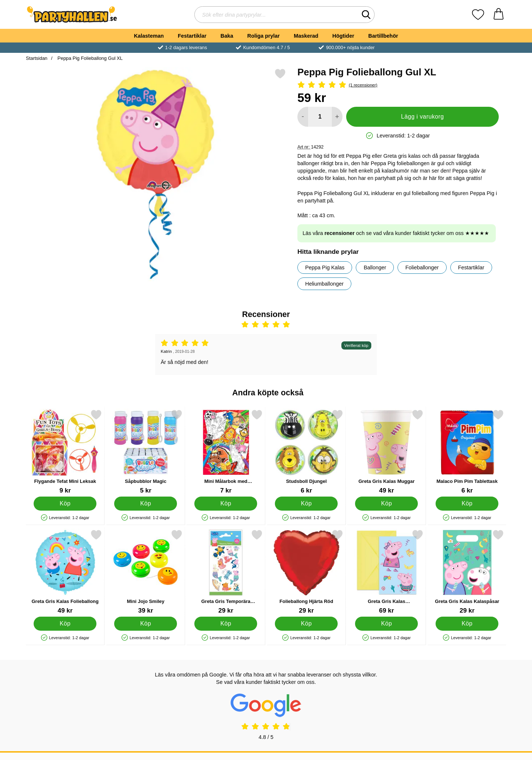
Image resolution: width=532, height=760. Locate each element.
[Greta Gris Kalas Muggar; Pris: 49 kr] (387, 452)
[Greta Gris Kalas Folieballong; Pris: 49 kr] (65, 572)
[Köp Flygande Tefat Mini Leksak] (65, 504)
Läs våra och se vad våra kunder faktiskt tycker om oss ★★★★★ (396, 233)
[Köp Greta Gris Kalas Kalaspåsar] (467, 624)
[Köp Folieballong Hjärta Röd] (306, 624)
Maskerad (306, 36)
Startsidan (37, 58)
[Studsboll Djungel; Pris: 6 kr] (306, 452)
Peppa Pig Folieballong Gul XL (89, 58)
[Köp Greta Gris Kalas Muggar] (386, 504)
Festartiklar (192, 36)
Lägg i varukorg (422, 117)
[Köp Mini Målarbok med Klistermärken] (226, 504)
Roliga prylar (263, 36)
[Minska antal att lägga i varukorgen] (303, 117)
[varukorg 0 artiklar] (499, 15)
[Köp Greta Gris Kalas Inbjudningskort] (386, 624)
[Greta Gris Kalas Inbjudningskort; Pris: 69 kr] (387, 572)
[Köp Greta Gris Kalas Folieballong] (65, 624)
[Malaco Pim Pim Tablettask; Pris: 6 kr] (467, 452)
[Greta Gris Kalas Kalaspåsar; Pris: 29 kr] (467, 572)
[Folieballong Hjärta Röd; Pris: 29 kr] (306, 572)
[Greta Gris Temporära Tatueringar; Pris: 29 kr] (226, 572)
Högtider (343, 36)
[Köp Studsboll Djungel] (306, 504)
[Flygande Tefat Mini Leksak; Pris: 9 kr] (65, 452)
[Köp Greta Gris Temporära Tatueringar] (226, 624)
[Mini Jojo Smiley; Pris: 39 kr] (146, 572)
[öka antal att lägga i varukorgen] (337, 117)
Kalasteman (149, 36)
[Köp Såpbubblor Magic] (146, 504)
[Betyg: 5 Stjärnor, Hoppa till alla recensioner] (398, 85)
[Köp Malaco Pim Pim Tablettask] (467, 504)
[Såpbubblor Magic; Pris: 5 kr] (146, 452)
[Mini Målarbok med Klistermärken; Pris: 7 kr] (226, 452)
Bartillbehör (383, 36)
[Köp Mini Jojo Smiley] (146, 624)
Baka (227, 36)
